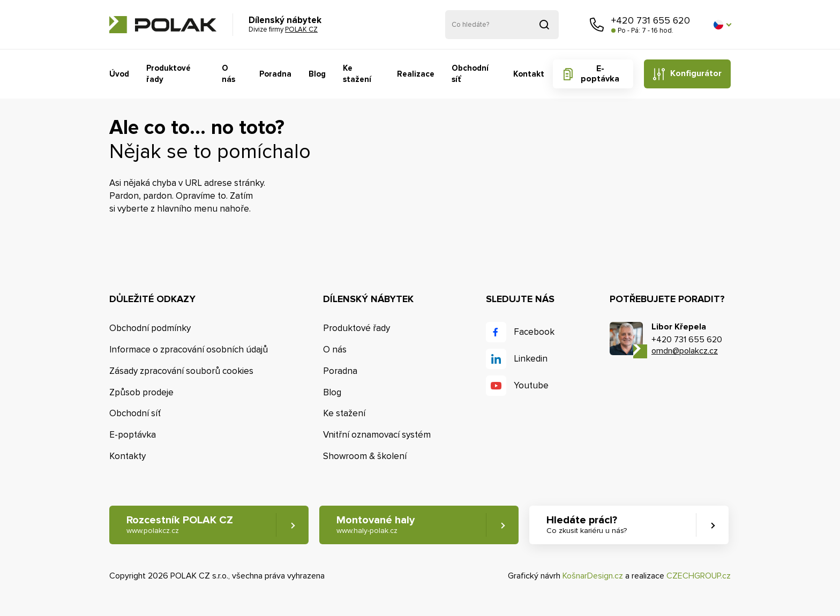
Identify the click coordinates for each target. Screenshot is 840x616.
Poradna (275, 74)
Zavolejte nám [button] (597, 25)
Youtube (531, 385)
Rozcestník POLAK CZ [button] (180, 525)
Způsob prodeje (141, 392)
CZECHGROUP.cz (699, 576)
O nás (228, 74)
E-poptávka (600, 74)
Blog (317, 74)
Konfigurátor (696, 73)
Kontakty (127, 456)
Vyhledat (544, 25)
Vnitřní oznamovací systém (377, 435)
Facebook (534, 332)
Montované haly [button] (376, 525)
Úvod (119, 74)
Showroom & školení (365, 456)
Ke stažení (357, 74)
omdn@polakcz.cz (685, 351)
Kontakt (529, 74)
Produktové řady (168, 74)
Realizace (416, 74)
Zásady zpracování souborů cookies (181, 371)
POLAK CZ (163, 25)
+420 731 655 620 (651, 20)
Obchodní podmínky (150, 328)
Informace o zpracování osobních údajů (189, 350)
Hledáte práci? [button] (587, 525)
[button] (722, 25)
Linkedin (531, 359)
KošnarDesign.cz (593, 576)
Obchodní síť (470, 74)
